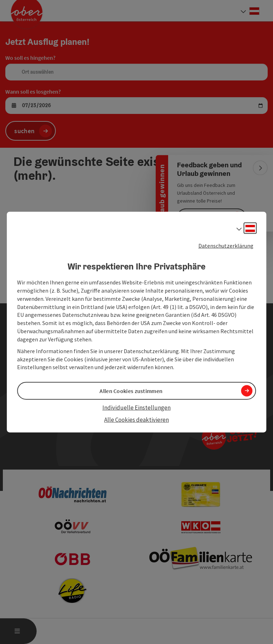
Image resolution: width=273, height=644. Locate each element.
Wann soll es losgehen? (33, 91)
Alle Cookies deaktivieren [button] (136, 420)
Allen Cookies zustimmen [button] (131, 391)
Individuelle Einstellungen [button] (136, 407)
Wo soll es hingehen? (30, 58)
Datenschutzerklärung (226, 245)
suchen (24, 131)
